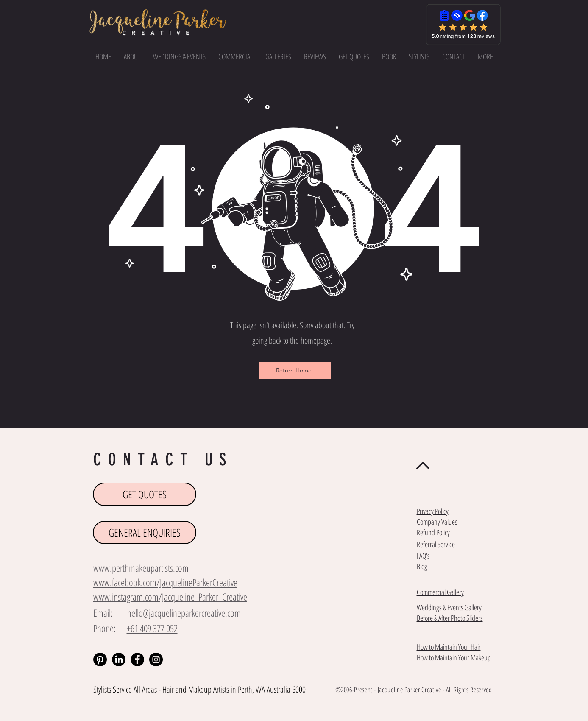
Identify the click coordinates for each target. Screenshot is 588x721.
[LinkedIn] (119, 660)
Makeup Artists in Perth (220, 689)
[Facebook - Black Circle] (137, 660)
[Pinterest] (100, 660)
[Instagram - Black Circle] (156, 660)
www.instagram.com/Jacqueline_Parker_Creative (170, 597)
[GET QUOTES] (145, 494)
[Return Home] (295, 370)
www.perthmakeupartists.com (141, 568)
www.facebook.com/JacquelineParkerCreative (165, 582)
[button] (485, 56)
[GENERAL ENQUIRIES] (145, 532)
